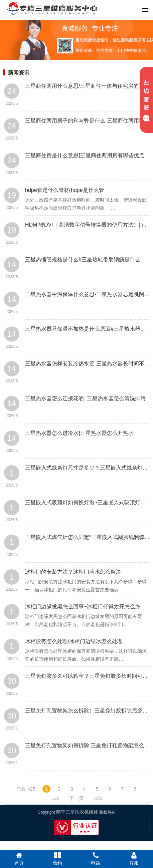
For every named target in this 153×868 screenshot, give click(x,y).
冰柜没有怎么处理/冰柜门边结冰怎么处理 (74, 641)
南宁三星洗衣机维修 (77, 812)
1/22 (98, 798)
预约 (58, 859)
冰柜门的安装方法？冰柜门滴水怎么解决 (73, 572)
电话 (96, 859)
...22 (55, 798)
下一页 (76, 798)
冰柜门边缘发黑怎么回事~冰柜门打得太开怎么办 (83, 607)
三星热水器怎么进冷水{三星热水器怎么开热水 (79, 433)
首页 (19, 859)
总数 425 (26, 789)
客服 (134, 859)
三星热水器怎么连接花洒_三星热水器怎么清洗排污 (85, 398)
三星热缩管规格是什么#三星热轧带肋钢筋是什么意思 (88, 259)
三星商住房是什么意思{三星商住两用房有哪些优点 (85, 155)
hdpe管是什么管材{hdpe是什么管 (65, 190)
